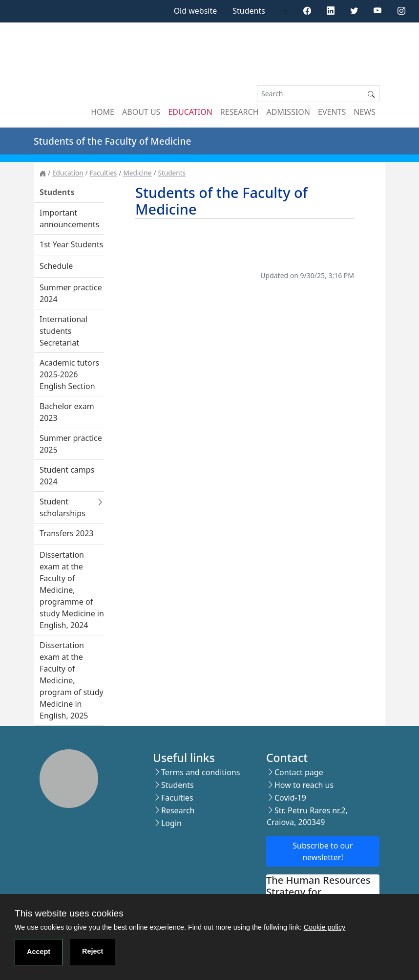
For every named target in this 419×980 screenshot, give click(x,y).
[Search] (310, 94)
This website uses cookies (69, 913)
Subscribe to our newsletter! (323, 851)
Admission (289, 112)
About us (141, 112)
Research (240, 112)
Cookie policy (325, 927)
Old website (196, 11)
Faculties (104, 173)
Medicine (137, 173)
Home (103, 112)
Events (332, 112)
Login (171, 823)
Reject (93, 951)
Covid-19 (290, 798)
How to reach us (304, 785)
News (365, 112)
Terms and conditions (200, 772)
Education (190, 112)
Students (249, 11)
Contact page (299, 772)
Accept (39, 952)
